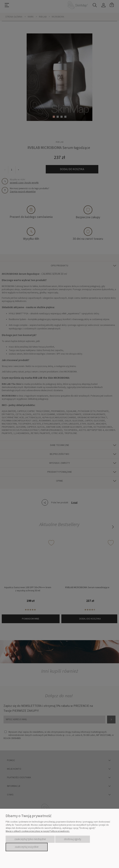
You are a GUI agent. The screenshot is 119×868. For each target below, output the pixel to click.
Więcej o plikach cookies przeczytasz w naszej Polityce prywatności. (38, 831)
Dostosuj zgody (73, 839)
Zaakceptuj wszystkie (27, 847)
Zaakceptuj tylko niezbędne (30, 839)
